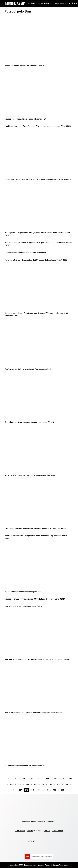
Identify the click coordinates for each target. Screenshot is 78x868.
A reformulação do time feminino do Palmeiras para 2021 (28, 369)
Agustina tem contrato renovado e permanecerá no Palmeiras (30, 475)
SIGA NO (32, 841)
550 (27, 784)
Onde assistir (61, 3)
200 (39, 779)
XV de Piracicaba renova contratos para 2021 (23, 592)
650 (43, 784)
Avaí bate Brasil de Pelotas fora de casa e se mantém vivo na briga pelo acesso (37, 659)
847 (20, 790)
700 (51, 784)
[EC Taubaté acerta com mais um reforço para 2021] (39, 741)
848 (27, 790)
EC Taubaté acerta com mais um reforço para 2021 (26, 766)
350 (63, 779)
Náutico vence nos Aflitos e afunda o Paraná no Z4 (25, 119)
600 (35, 784)
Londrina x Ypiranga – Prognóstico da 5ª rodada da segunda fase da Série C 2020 (38, 126)
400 (71, 779)
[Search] (72, 3)
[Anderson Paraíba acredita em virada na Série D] (39, 41)
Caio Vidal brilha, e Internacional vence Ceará (23, 606)
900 (47, 790)
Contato (30, 831)
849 (33, 790)
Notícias (32, 3)
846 (14, 790)
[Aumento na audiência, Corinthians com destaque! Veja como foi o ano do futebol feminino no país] (39, 289)
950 (55, 790)
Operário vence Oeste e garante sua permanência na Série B (29, 422)
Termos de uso (57, 831)
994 (63, 790)
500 (19, 784)
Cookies (47, 831)
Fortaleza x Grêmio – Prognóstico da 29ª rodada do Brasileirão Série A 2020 (36, 260)
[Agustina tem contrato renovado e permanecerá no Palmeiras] (39, 451)
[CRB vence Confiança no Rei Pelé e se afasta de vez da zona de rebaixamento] (39, 504)
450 (12, 784)
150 (32, 779)
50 (16, 779)
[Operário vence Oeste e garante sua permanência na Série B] (39, 398)
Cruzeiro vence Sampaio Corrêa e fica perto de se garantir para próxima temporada (39, 179)
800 (66, 784)
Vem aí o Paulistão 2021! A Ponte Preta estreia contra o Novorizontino (33, 713)
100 (24, 779)
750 (58, 784)
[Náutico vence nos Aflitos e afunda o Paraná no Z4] (39, 95)
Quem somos (20, 831)
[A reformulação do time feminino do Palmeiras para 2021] (39, 345)
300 (55, 779)
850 (39, 790)
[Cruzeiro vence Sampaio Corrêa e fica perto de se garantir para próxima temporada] (39, 155)
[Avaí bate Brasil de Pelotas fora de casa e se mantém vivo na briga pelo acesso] (39, 635)
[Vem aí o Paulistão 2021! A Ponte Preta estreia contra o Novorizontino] (39, 688)
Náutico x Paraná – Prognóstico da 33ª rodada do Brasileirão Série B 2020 (35, 599)
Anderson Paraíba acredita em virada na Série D (24, 66)
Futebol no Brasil (46, 3)
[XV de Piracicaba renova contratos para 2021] (39, 567)
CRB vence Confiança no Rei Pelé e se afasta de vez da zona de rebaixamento (36, 528)
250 (47, 779)
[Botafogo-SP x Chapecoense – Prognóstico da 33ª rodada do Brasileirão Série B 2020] (39, 208)
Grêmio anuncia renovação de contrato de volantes (25, 253)
